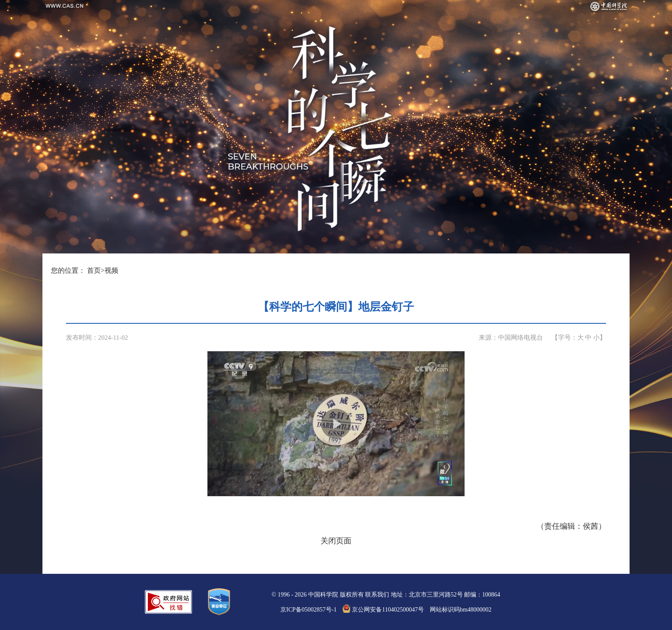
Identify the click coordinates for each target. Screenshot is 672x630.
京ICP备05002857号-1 (308, 610)
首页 (94, 270)
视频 (111, 270)
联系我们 (377, 595)
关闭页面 (336, 541)
